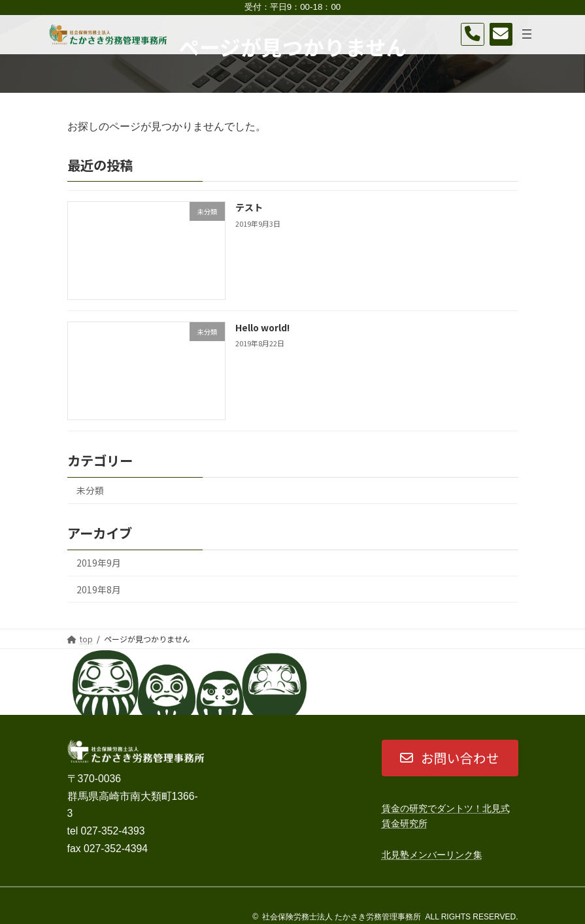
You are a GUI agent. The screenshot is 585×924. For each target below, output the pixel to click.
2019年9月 (98, 563)
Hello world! (262, 327)
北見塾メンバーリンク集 (432, 855)
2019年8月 (98, 589)
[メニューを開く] (527, 34)
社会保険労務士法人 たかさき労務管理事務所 (342, 917)
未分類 (90, 491)
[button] (450, 758)
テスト (249, 207)
